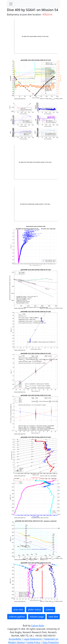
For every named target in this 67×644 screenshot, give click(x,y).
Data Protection (51, 642)
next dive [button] (53, 617)
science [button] (50, 610)
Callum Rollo (38, 626)
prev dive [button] (18, 610)
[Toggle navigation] (11, 4)
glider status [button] (34, 610)
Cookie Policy (34, 642)
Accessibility (15, 639)
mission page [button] (37, 617)
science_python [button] (17, 617)
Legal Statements (33, 639)
